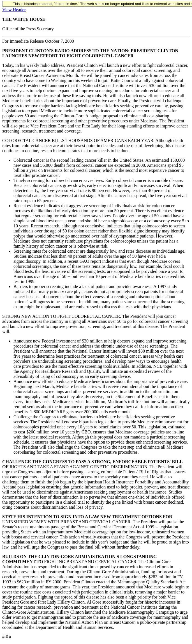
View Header (14, 10)
